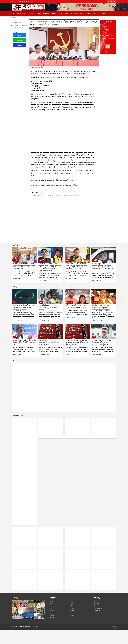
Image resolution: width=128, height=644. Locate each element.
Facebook (19, 35)
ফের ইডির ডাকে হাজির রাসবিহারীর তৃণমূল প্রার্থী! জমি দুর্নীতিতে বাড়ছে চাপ (24, 342)
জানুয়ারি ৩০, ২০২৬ (98, 281)
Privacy (96, 606)
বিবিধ (94, 13)
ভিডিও (99, 13)
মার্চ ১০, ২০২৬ (43, 281)
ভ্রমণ (71, 13)
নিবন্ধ (67, 13)
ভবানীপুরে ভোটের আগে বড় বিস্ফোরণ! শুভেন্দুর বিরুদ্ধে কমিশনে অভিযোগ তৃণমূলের (101, 308)
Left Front (76, 195)
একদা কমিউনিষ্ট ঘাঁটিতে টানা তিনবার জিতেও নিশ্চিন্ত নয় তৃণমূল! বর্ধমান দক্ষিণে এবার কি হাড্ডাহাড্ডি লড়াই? (51, 267)
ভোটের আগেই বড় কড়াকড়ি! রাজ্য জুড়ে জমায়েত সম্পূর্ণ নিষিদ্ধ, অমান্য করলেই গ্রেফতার (77, 342)
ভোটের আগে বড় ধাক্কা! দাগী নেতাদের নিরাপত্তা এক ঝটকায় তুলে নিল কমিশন (49, 342)
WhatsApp (19, 40)
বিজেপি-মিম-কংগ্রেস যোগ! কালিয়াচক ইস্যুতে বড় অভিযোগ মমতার (50, 308)
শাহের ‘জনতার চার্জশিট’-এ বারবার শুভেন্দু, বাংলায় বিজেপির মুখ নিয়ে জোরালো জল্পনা (24, 266)
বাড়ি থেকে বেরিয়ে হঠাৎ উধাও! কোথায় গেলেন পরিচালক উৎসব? (76, 307)
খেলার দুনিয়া (46, 13)
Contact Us (97, 611)
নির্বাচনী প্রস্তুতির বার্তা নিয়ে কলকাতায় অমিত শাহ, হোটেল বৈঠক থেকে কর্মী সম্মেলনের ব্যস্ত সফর (103, 267)
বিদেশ (33, 13)
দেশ (28, 13)
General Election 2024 (63, 195)
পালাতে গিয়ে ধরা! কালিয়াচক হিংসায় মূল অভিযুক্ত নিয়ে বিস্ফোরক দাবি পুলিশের (102, 342)
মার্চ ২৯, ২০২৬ (17, 278)
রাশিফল (76, 13)
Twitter (19, 45)
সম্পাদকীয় (61, 13)
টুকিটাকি (82, 13)
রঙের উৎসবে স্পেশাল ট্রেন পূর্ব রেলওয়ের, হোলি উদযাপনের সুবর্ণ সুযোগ (58, 185)
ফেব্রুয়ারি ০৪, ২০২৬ (71, 278)
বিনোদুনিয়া (53, 13)
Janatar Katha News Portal (30, 627)
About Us (97, 601)
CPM (35, 195)
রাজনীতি (39, 13)
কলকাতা (19, 13)
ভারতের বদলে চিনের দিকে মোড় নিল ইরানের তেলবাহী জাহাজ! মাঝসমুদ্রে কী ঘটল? (24, 308)
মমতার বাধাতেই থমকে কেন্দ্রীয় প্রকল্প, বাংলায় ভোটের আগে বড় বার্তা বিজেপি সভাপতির (76, 266)
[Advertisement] (64, 220)
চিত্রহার (88, 13)
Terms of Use (98, 608)
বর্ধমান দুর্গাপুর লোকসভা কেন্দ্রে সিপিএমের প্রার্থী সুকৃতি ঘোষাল (55, 180)
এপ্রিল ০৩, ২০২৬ (18, 320)
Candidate (51, 195)
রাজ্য (24, 13)
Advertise (97, 604)
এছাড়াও (104, 13)
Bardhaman (42, 195)
